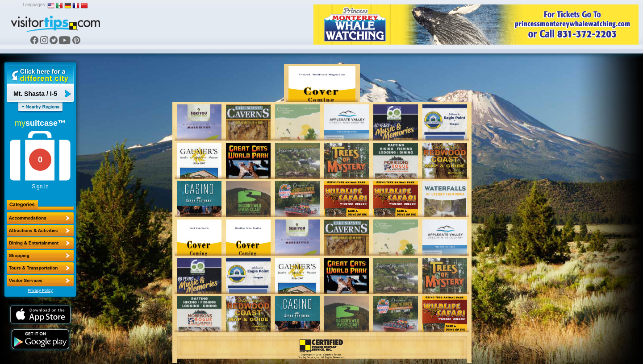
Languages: (34, 5)
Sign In (40, 186)
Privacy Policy (40, 290)
